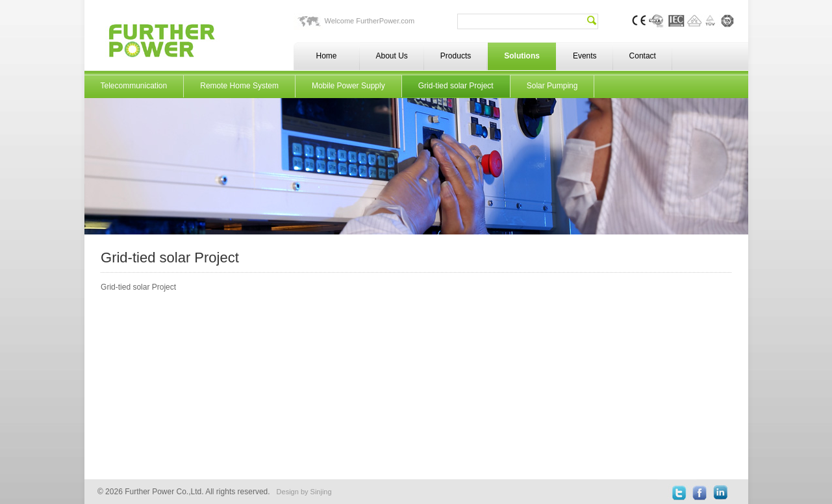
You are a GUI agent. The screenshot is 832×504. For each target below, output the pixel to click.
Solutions (522, 56)
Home (326, 56)
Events (585, 56)
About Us (392, 56)
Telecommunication (134, 86)
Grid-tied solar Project (456, 86)
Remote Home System (239, 86)
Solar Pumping (552, 86)
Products (456, 56)
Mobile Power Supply (348, 86)
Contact (643, 56)
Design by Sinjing (304, 492)
